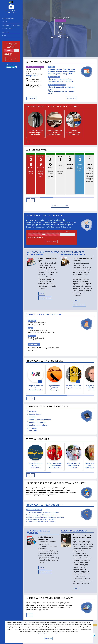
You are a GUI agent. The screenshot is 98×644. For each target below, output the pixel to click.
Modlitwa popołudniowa (38, 425)
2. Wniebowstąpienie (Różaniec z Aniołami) (42, 515)
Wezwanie (32, 411)
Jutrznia (31, 417)
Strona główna (8, 18)
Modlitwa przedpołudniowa (39, 420)
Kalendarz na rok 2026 (60, 206)
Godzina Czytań (34, 414)
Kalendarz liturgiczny (11, 25)
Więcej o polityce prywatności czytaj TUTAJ (49, 633)
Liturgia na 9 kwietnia (44, 315)
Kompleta (32, 431)
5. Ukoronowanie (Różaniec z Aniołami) (41, 522)
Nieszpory (32, 428)
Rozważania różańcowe (45, 505)
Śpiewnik (6, 32)
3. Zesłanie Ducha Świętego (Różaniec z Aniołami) (45, 517)
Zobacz (42, 294)
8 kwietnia (31, 98)
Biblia (5, 22)
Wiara (5, 36)
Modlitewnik (7, 29)
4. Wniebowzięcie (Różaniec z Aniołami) (41, 519)
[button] (28, 142)
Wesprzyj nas (11, 59)
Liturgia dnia (32, 76)
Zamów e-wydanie (45, 298)
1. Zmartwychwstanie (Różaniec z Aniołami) (42, 513)
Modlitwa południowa (37, 422)
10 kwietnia (71, 98)
